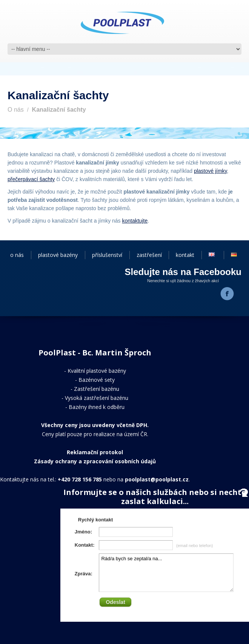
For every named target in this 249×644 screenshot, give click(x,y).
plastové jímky (211, 171)
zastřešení (149, 255)
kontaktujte (135, 221)
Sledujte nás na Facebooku (183, 272)
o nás (17, 255)
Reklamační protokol (95, 452)
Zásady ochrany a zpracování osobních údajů (95, 461)
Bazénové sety (97, 380)
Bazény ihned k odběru (97, 407)
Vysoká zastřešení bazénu (97, 398)
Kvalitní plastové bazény (97, 371)
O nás (16, 110)
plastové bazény (58, 255)
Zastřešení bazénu (97, 389)
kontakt (185, 255)
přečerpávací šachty (31, 179)
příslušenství (107, 255)
